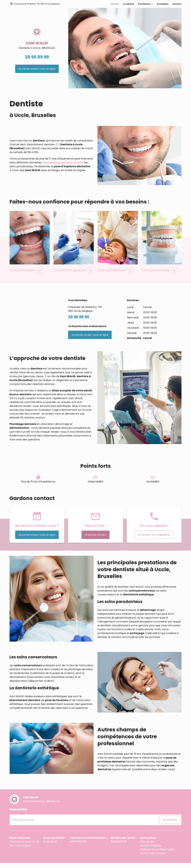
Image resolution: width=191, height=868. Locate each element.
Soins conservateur (160, 275)
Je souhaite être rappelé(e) (154, 540)
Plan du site (147, 847)
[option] (125, 53)
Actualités (163, 8)
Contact (177, 8)
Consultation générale (74, 275)
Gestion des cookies (151, 858)
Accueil (115, 8)
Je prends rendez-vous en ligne (37, 74)
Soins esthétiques (26, 275)
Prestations (144, 8)
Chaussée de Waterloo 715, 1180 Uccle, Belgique (35, 7)
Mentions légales (150, 851)
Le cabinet (128, 8)
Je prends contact (96, 540)
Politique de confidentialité (155, 855)
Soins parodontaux (115, 275)
